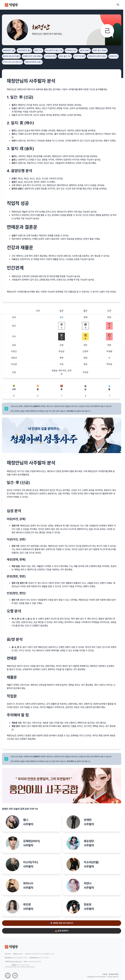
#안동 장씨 (114, 56)
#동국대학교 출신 (24, 50)
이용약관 (105, 974)
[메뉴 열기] (118, 5)
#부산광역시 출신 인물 (54, 50)
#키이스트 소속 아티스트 (12, 62)
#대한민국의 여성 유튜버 (32, 56)
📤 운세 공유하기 (62, 931)
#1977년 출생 (79, 56)
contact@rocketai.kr (34, 962)
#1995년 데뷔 (71, 50)
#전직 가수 (38, 50)
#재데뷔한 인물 (9, 50)
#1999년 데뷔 (50, 56)
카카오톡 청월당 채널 (16, 962)
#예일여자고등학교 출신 (97, 56)
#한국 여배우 (85, 50)
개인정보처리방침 (114, 974)
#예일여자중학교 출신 (33, 62)
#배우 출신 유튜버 (100, 50)
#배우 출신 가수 (65, 56)
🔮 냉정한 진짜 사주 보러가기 (62, 923)
